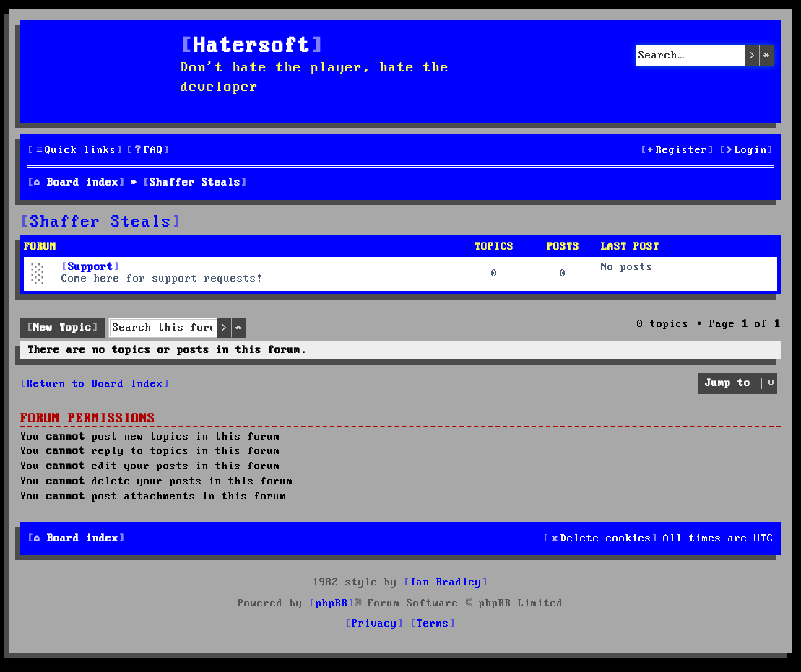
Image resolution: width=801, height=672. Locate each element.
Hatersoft (252, 47)
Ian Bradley (446, 582)
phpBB (332, 603)
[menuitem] (148, 150)
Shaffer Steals (101, 222)
